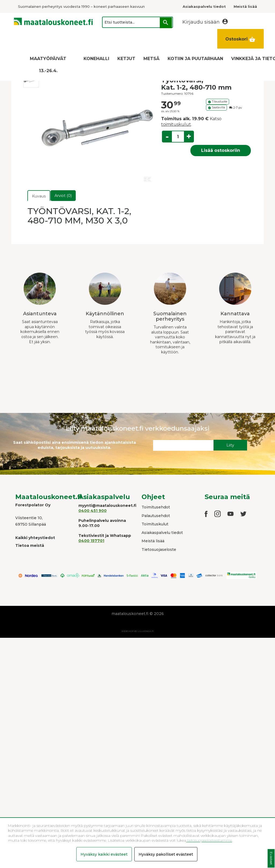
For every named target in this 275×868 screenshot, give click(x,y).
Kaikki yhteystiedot (35, 538)
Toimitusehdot (156, 507)
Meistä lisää (153, 541)
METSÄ (151, 59)
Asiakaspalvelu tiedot (162, 533)
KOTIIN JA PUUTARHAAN (195, 59)
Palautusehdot (156, 516)
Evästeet (271, 858)
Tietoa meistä (30, 545)
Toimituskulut (155, 524)
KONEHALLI (96, 59)
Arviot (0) (63, 196)
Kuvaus (39, 196)
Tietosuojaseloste (159, 550)
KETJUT (126, 59)
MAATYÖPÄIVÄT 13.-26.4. (48, 65)
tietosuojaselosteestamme (209, 840)
